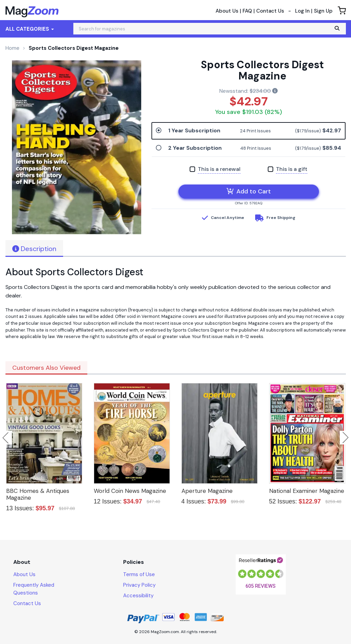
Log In (302, 11)
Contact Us (270, 11)
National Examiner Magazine (307, 491)
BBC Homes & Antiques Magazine (38, 494)
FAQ (247, 11)
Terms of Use (139, 574)
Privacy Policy (139, 585)
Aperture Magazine (207, 491)
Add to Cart (249, 191)
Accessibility (138, 596)
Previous (6, 438)
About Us (227, 11)
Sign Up (323, 11)
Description (34, 249)
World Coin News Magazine (130, 491)
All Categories (30, 29)
